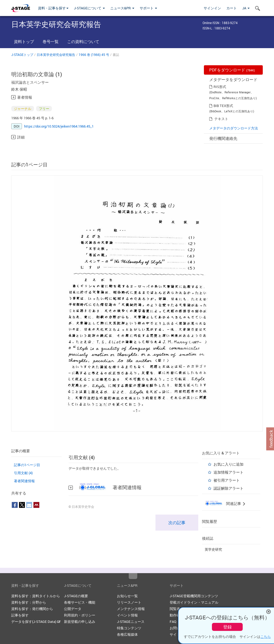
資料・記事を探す (53, 8)
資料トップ (24, 41)
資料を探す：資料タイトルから (36, 596)
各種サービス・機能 (80, 602)
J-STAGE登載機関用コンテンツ (194, 596)
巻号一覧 (51, 41)
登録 (227, 627)
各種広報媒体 (127, 634)
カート (232, 8)
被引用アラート (227, 480)
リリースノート (129, 602)
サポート (148, 8)
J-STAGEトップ (22, 55)
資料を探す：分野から (29, 602)
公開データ (73, 609)
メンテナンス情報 (131, 609)
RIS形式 (220, 87)
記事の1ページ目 (27, 465)
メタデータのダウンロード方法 (234, 128)
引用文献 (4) (23, 473)
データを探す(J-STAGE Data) (36, 622)
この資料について (83, 41)
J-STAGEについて (89, 8)
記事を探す (20, 615)
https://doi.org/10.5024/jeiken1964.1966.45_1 (59, 126)
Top (133, 576)
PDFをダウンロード (232, 70)
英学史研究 (213, 549)
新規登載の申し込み (80, 622)
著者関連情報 (24, 481)
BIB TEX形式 (223, 106)
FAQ (173, 622)
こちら (266, 637)
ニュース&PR (122, 8)
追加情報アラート (229, 472)
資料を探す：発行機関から (32, 609)
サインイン (212, 8)
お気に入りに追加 (229, 464)
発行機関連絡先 (223, 138)
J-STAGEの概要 (76, 596)
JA (246, 8)
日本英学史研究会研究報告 (56, 55)
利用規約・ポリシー (80, 615)
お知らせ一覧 (127, 596)
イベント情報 (127, 615)
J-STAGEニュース (131, 622)
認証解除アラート (229, 488)
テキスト (221, 119)
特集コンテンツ (129, 628)
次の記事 (177, 523)
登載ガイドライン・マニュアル (194, 602)
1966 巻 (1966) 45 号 (94, 55)
